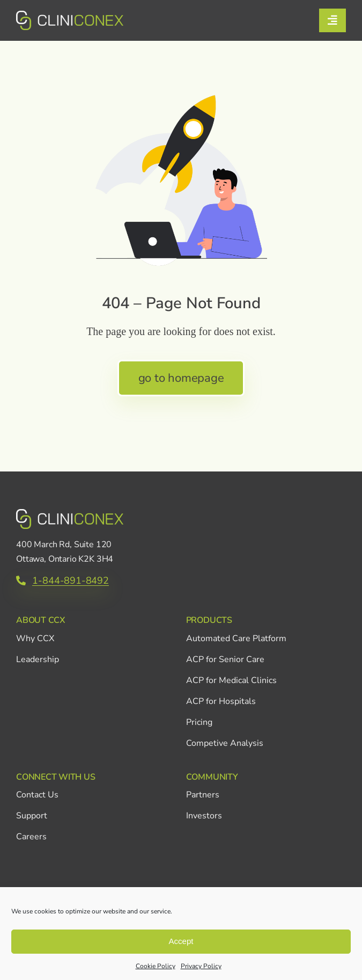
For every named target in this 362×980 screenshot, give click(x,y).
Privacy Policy (201, 966)
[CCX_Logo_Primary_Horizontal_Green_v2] (70, 16)
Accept (181, 941)
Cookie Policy (156, 966)
